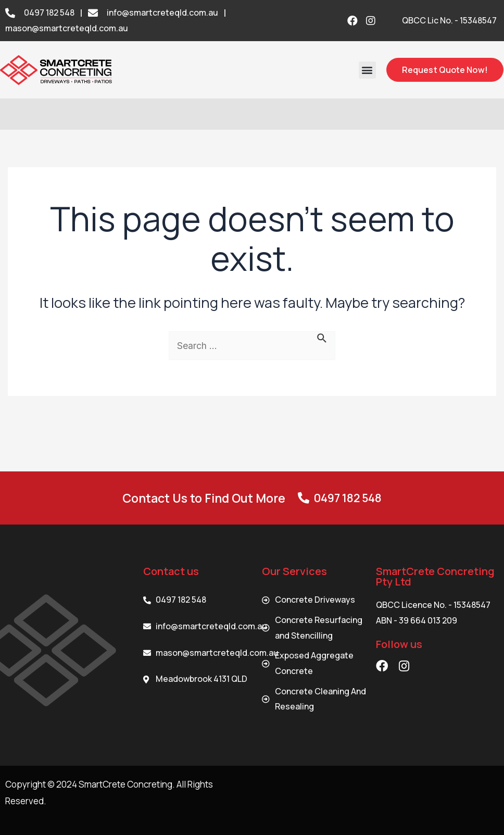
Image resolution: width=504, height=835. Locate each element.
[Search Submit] (323, 337)
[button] (367, 70)
